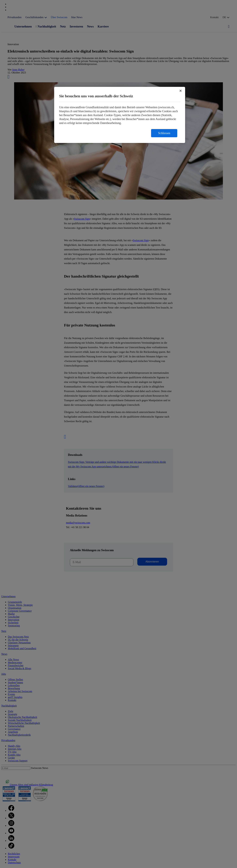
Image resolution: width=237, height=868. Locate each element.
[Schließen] (181, 91)
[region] (120, 115)
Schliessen (164, 133)
